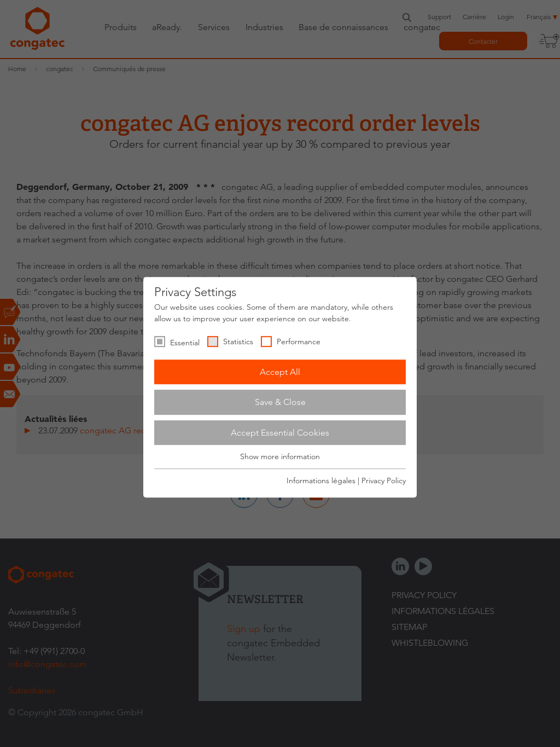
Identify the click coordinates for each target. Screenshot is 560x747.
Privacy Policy (384, 480)
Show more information (280, 457)
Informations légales (321, 480)
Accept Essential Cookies (280, 433)
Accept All (280, 372)
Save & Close (280, 402)
